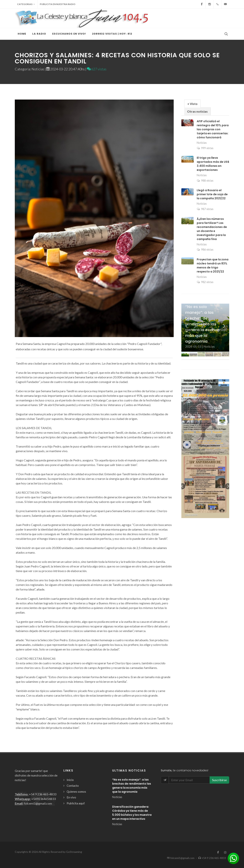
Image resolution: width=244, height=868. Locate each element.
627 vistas (97, 69)
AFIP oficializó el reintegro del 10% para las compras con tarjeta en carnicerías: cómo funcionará (213, 129)
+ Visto (192, 104)
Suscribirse (219, 780)
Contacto (73, 786)
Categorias (26, 4)
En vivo (71, 797)
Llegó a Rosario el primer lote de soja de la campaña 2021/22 (212, 194)
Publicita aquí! (76, 803)
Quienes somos (76, 792)
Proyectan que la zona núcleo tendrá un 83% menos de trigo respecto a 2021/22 (213, 265)
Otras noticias (197, 111)
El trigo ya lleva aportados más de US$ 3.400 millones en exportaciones (213, 164)
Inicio (70, 780)
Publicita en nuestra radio (58, 4)
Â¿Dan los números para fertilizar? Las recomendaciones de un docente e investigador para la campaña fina (212, 229)
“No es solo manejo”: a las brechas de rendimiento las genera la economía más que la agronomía (132, 786)
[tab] (192, 103)
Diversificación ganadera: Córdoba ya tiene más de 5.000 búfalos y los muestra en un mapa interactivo (132, 813)
